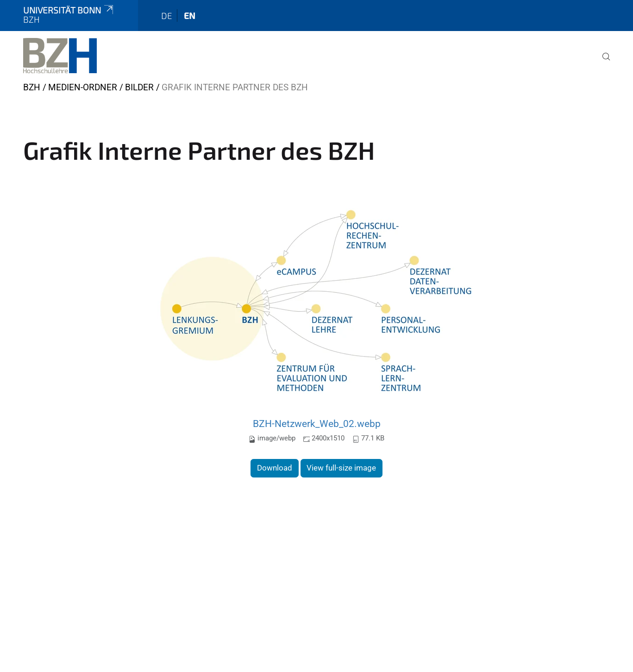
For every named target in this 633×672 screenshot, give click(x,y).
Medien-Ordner (83, 87)
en (190, 16)
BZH (32, 87)
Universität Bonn (69, 10)
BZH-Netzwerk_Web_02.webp (317, 424)
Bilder (139, 87)
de (167, 16)
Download (275, 468)
